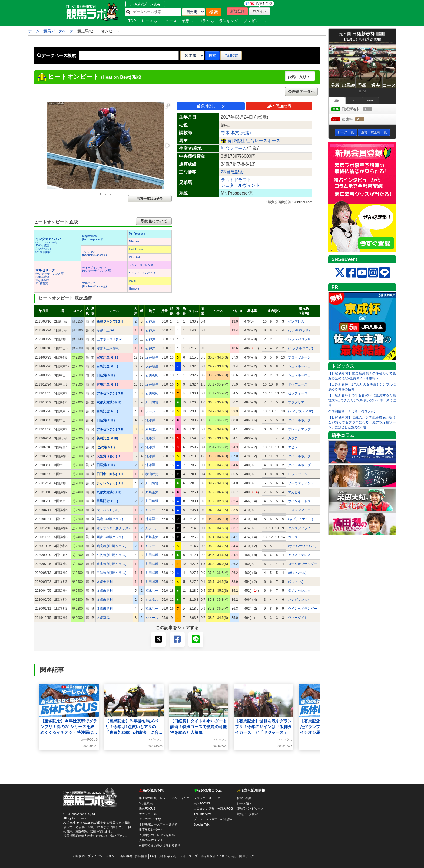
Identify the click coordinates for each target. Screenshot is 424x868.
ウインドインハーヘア (143, 273)
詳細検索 (231, 55)
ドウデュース (298, 384)
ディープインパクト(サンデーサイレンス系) (97, 269)
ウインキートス (299, 501)
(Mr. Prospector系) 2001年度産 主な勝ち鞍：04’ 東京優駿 (48, 246)
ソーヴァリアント (301, 483)
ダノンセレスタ (299, 591)
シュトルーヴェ (299, 366)
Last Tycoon (136, 249)
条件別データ (211, 106)
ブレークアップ (299, 429)
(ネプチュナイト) (300, 519)
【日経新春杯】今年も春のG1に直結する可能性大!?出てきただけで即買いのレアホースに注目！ (362, 400)
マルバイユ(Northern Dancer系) (95, 285)
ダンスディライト (301, 528)
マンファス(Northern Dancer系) (95, 253)
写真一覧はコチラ (150, 199)
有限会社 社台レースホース (254, 141)
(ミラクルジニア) (300, 348)
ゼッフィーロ (298, 393)
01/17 (354, 101)
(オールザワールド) (302, 546)
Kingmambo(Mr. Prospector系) (93, 238)
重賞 (337, 101)
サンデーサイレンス (141, 265)
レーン (150, 411)
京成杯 (353, 120)
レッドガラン (298, 474)
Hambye (134, 289)
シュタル (152, 600)
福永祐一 (152, 591)
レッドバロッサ (299, 339)
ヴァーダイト (298, 618)
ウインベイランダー (303, 609)
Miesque (134, 241)
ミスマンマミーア (301, 510)
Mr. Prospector (138, 234)
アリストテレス (299, 555)
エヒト (293, 447)
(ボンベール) (297, 573)
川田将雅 (152, 402)
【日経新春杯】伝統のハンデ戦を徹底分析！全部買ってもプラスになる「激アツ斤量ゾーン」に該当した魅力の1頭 (362, 422)
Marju (132, 281)
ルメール (152, 510)
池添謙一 (152, 420)
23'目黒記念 (232, 172)
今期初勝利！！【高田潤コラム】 (353, 411)
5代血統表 (279, 106)
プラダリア (296, 402)
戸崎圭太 (152, 429)
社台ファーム (234, 148)
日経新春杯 (357, 109)
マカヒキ (294, 492)
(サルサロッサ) (299, 330)
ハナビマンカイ (299, 600)
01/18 (370, 101)
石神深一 (152, 321)
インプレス (296, 321)
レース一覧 (346, 132)
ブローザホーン (299, 357)
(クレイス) (296, 582)
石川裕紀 (152, 375)
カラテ (293, 438)
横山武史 (152, 474)
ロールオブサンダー (303, 564)
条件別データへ (301, 91)
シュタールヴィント (240, 185)
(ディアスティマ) (300, 411)
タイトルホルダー (301, 420)
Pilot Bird (134, 257)
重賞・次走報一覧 (374, 132)
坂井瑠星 (152, 357)
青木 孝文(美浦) (236, 133)
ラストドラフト (236, 180)
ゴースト (294, 537)
